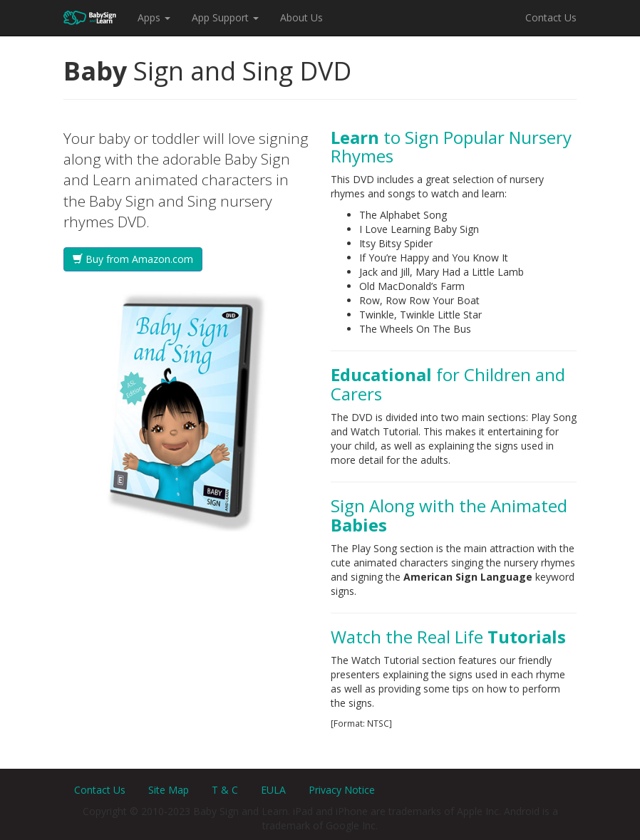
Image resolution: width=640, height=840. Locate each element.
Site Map (169, 790)
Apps (154, 17)
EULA (273, 790)
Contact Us (551, 17)
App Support (225, 17)
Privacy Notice (342, 790)
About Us (301, 17)
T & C (225, 790)
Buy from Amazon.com (133, 259)
